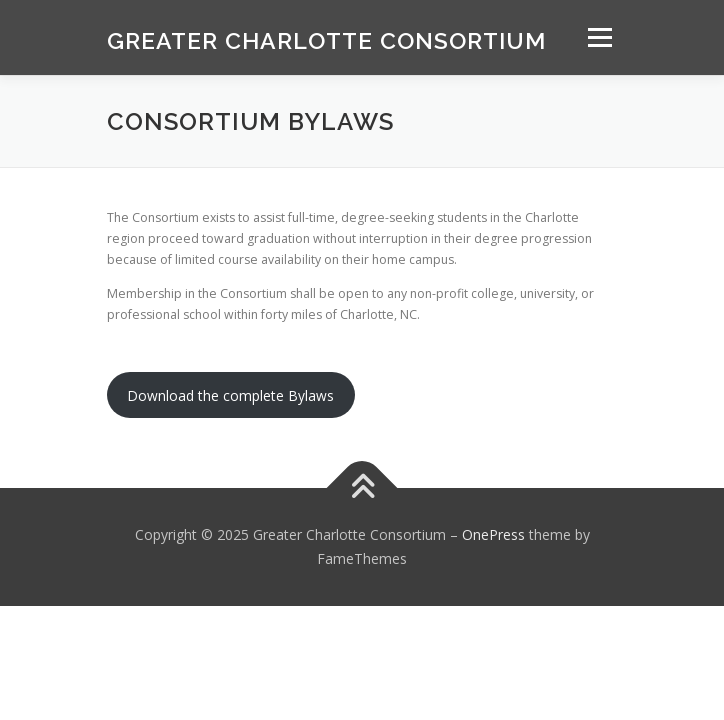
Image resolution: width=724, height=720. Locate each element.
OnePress (493, 534)
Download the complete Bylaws (230, 395)
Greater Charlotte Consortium (326, 39)
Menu (598, 37)
